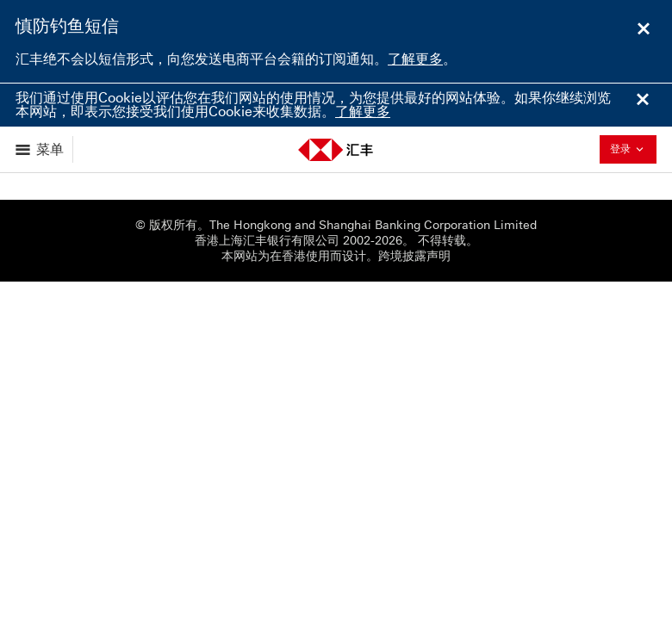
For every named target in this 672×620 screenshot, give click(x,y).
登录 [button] (632, 149)
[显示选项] (41, 149)
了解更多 (415, 59)
